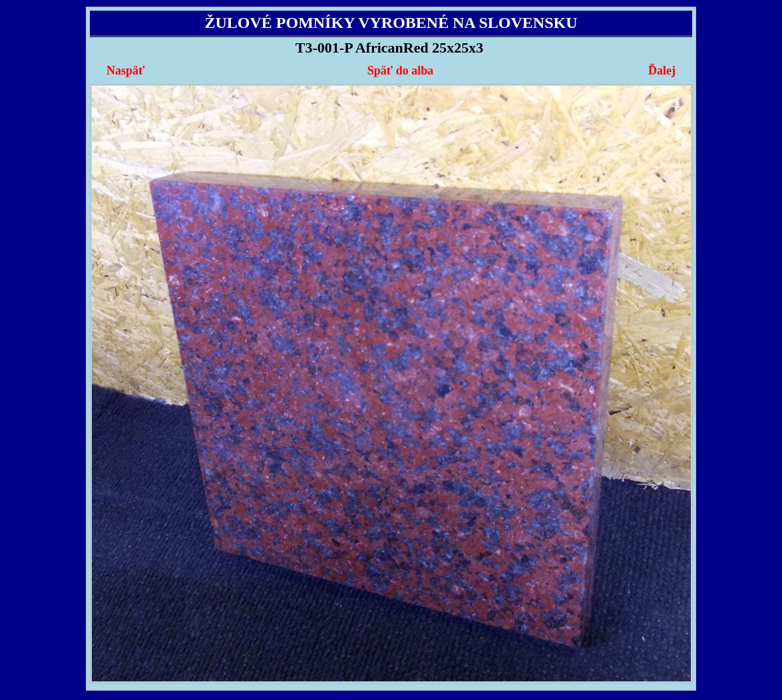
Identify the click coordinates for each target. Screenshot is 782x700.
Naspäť (125, 71)
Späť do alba (400, 71)
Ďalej (662, 71)
